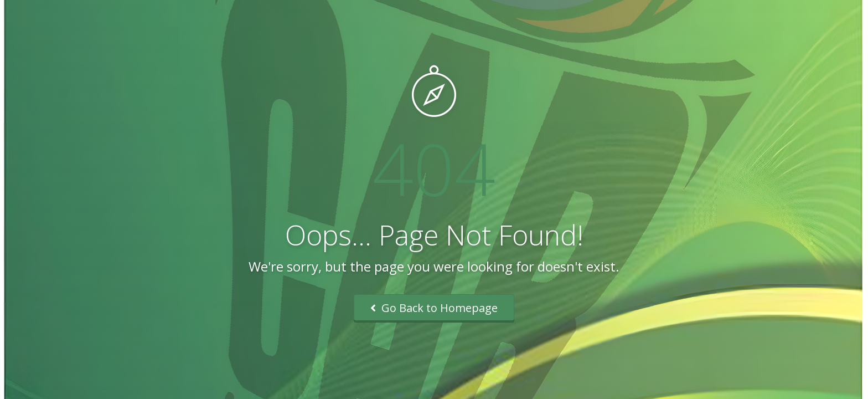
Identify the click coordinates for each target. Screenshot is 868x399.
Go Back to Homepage (434, 308)
